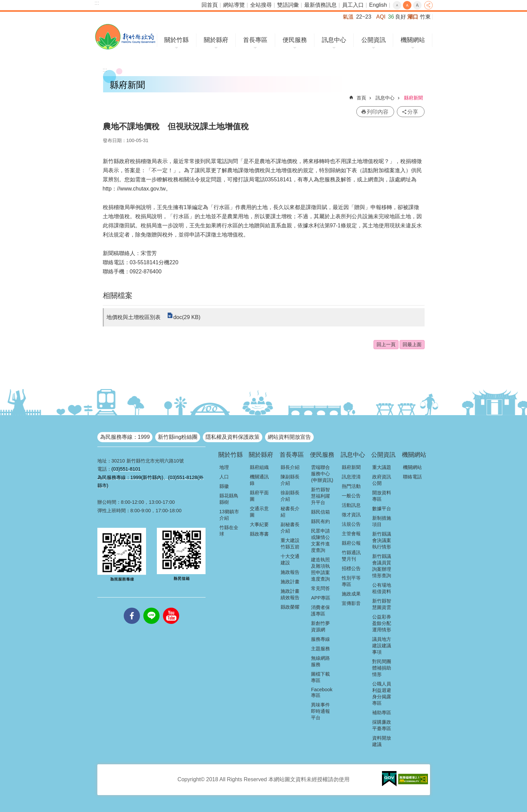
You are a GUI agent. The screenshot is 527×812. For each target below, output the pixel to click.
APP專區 (321, 598)
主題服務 (320, 649)
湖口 (413, 17)
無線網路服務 (320, 661)
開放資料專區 (382, 496)
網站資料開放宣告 (289, 437)
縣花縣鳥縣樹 (229, 499)
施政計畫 (290, 582)
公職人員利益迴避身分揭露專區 (382, 693)
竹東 (425, 17)
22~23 (364, 17)
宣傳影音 (351, 603)
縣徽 (224, 486)
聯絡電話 (412, 477)
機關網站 (413, 40)
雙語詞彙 (288, 5)
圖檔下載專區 (320, 677)
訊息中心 (334, 40)
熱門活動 (351, 486)
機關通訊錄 (259, 480)
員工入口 (353, 5)
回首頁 (210, 5)
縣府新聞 (413, 98)
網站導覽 (234, 5)
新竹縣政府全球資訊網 (125, 37)
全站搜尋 (261, 5)
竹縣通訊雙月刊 (351, 556)
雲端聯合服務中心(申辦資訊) (322, 474)
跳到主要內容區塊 (4, 4)
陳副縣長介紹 (290, 480)
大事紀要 (259, 524)
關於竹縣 (176, 40)
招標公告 (351, 568)
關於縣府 (216, 40)
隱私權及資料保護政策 (233, 437)
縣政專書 (259, 534)
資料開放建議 (382, 741)
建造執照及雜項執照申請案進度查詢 (320, 569)
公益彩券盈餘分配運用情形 (382, 623)
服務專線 (320, 639)
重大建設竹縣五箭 (290, 544)
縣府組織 (259, 467)
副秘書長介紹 (290, 528)
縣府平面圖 (259, 496)
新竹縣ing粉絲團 (178, 437)
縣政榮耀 (290, 607)
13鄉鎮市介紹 (229, 515)
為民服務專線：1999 (125, 437)
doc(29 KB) (187, 317)
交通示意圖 (259, 512)
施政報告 (290, 572)
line (151, 608)
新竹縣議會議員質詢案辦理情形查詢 (382, 566)
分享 (428, 5)
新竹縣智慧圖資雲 (382, 604)
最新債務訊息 (320, 5)
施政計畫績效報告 (290, 594)
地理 (224, 467)
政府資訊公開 (382, 480)
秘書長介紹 (290, 512)
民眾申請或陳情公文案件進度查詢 (320, 540)
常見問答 (320, 588)
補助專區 (382, 713)
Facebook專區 (322, 692)
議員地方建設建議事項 (382, 646)
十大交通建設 (290, 559)
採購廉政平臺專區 (382, 725)
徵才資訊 (351, 515)
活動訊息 (351, 505)
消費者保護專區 (320, 611)
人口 (224, 477)
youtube (171, 608)
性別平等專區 (351, 581)
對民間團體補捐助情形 (382, 668)
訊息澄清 (351, 477)
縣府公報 (351, 543)
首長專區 (255, 40)
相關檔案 (118, 296)
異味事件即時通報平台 (320, 711)
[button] (389, 779)
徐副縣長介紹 (290, 496)
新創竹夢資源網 (320, 626)
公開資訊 (374, 40)
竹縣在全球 (229, 531)
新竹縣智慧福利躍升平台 (320, 496)
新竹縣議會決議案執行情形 (382, 540)
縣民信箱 (320, 512)
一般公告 (351, 496)
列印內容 (378, 112)
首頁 (361, 98)
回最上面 (412, 344)
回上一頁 (386, 344)
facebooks (132, 608)
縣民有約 (320, 521)
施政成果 (351, 594)
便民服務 (295, 40)
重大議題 (382, 467)
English (378, 5)
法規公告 (351, 524)
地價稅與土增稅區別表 (134, 317)
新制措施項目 (382, 521)
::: (97, 3)
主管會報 (351, 534)
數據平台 (382, 509)
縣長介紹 (290, 467)
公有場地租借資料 (382, 588)
